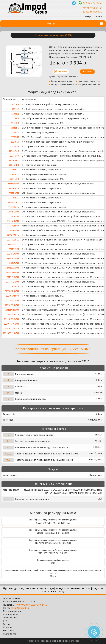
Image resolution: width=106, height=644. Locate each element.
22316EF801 (13, 230)
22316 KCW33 (12, 301)
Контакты (8, 631)
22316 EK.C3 (13, 287)
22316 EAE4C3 (12, 315)
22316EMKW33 (12, 305)
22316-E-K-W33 (11, 324)
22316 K (15, 123)
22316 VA (15, 156)
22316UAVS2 (13, 216)
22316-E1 (15, 147)
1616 (53, 563)
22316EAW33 (13, 254)
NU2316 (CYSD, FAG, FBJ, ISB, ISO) (53, 523)
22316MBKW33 (12, 291)
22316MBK (14, 160)
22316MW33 (13, 184)
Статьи (7, 624)
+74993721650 (23, 605)
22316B (15, 104)
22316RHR (14, 165)
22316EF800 (13, 226)
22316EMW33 (13, 263)
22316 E (15, 133)
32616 (53, 576)
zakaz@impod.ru (20, 608)
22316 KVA (14, 188)
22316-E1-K (13, 244)
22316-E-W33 (12, 282)
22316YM (15, 137)
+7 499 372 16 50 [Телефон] (93, 3)
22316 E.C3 (14, 249)
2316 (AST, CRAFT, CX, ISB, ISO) (53, 553)
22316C (15, 109)
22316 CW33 (13, 212)
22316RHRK (13, 202)
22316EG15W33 (12, 310)
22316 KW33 (13, 221)
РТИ (5, 621)
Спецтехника (10, 618)
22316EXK (14, 170)
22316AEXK (14, 198)
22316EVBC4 (13, 240)
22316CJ (15, 114)
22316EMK (14, 151)
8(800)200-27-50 (39, 605)
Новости (8, 627)
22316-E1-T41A (12, 329)
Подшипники (11, 614)
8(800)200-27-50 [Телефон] (92, 8)
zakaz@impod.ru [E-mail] (93, 12)
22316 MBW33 (12, 277)
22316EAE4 (14, 207)
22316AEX (14, 174)
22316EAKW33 (12, 268)
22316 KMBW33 (12, 319)
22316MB (15, 119)
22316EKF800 (12, 296)
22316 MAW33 (12, 273)
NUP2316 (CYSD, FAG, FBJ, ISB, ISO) (53, 543)
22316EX (15, 142)
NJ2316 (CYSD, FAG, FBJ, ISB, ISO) (53, 533)
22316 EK (15, 179)
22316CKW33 (13, 258)
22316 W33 (14, 193)
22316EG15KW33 (11, 333)
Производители (12, 611)
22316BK (15, 128)
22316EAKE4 (13, 235)
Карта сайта (10, 634)
